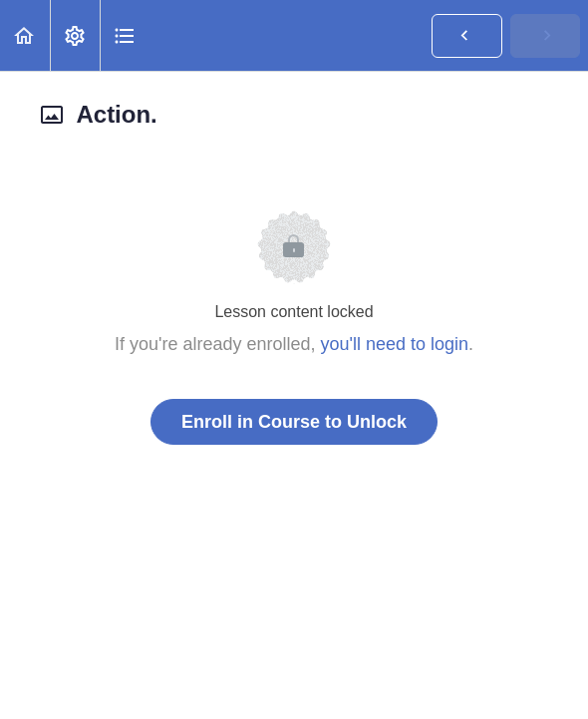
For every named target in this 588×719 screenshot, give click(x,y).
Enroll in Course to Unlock (294, 422)
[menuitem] (75, 35)
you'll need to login (395, 344)
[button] (25, 35)
